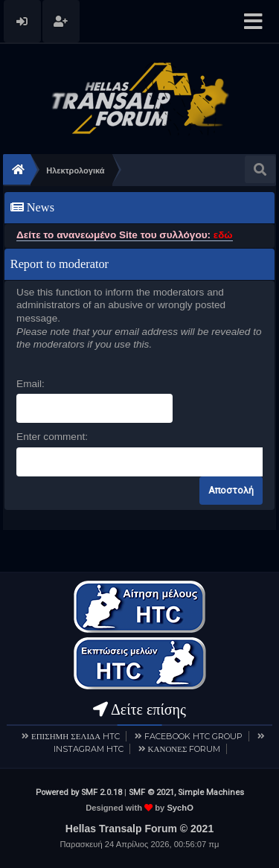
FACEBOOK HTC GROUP (193, 736)
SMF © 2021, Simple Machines (186, 792)
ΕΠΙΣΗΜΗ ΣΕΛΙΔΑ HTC (76, 736)
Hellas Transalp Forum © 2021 (139, 829)
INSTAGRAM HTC (89, 749)
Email (29, 384)
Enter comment (51, 437)
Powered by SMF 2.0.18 (79, 792)
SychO (180, 808)
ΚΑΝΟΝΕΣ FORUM (185, 749)
